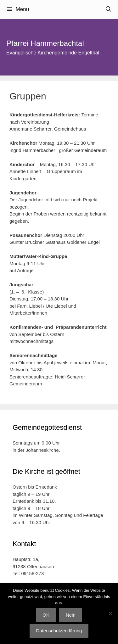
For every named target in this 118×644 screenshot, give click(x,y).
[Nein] (110, 613)
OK (46, 615)
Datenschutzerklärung (59, 631)
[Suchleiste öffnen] (108, 9)
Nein (71, 615)
